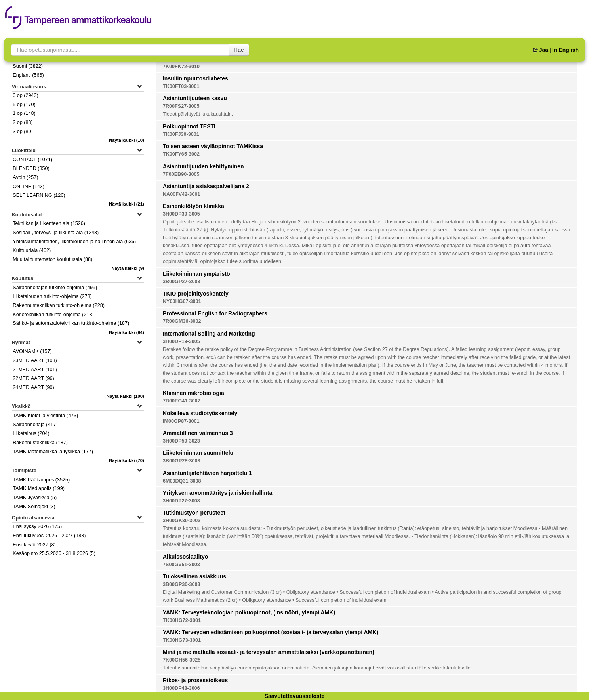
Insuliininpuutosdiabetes (195, 78)
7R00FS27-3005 (181, 106)
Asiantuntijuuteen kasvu (195, 98)
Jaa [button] (540, 50)
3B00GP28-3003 (182, 461)
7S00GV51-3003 (181, 565)
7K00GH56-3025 (182, 660)
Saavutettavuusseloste (295, 696)
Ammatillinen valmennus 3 (198, 433)
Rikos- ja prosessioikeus (195, 680)
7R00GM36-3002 (182, 321)
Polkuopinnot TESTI (189, 126)
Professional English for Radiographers (215, 313)
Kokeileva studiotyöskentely (200, 413)
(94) (127, 332)
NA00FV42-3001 (182, 194)
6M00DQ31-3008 (182, 481)
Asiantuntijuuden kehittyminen (203, 166)
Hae (239, 50)
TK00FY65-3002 (181, 154)
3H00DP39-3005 (181, 214)
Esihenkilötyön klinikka (193, 206)
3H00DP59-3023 (181, 441)
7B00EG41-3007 (182, 401)
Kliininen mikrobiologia (193, 393)
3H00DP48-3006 (181, 688)
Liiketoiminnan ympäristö (196, 274)
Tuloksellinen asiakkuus (194, 576)
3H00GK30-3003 (182, 521)
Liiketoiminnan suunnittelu (198, 453)
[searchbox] (120, 50)
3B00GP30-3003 (182, 584)
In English (565, 50)
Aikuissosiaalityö (185, 557)
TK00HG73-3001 (182, 640)
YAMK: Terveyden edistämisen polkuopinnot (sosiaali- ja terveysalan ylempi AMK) (271, 632)
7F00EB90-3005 (181, 174)
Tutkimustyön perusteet (194, 513)
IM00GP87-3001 (181, 421)
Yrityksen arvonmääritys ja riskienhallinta (217, 493)
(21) (127, 204)
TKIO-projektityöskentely (196, 294)
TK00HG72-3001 (182, 620)
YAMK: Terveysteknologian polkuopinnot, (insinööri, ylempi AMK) (249, 612)
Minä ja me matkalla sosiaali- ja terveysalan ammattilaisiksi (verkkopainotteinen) (269, 652)
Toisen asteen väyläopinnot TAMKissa (213, 146)
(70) (127, 460)
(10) (127, 140)
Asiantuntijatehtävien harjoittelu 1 (207, 473)
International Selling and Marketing (209, 334)
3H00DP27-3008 (181, 501)
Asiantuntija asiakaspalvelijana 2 (206, 186)
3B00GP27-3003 (182, 282)
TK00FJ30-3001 (181, 134)
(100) (125, 396)
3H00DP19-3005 (181, 341)
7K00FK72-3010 (181, 67)
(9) (128, 268)
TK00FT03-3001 (181, 86)
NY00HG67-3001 (182, 301)
